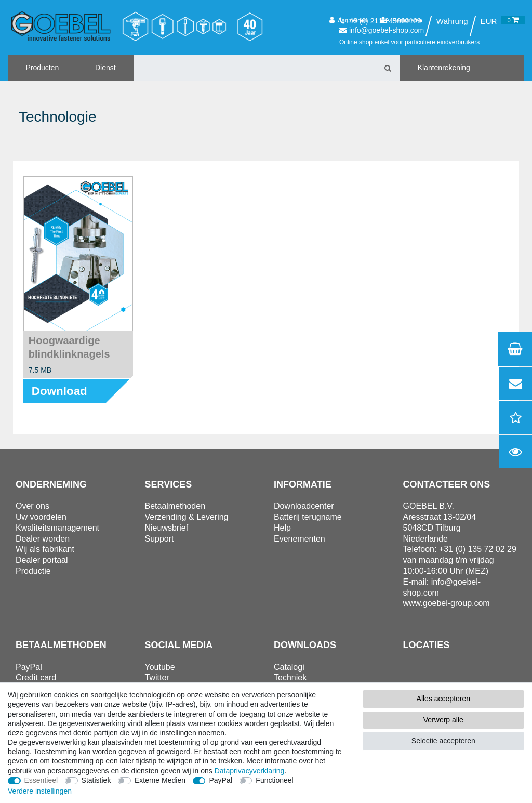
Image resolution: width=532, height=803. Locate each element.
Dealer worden (43, 539)
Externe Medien (160, 780)
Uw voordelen (41, 517)
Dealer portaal (42, 560)
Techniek (290, 677)
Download (59, 391)
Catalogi (289, 667)
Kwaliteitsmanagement (57, 528)
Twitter (157, 677)
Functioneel (274, 780)
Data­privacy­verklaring (250, 771)
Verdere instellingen (40, 791)
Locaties (427, 645)
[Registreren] (401, 20)
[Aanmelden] (348, 20)
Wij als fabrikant (45, 549)
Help (282, 528)
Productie (33, 571)
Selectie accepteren (443, 741)
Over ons (32, 506)
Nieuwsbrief (167, 528)
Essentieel (41, 780)
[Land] (452, 21)
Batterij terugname (308, 517)
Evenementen (300, 539)
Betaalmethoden (175, 506)
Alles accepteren (444, 699)
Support (159, 539)
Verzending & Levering (187, 517)
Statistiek (96, 780)
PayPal (220, 780)
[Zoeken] (388, 68)
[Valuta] (489, 21)
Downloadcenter (304, 506)
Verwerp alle (443, 720)
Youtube (160, 667)
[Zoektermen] (255, 68)
